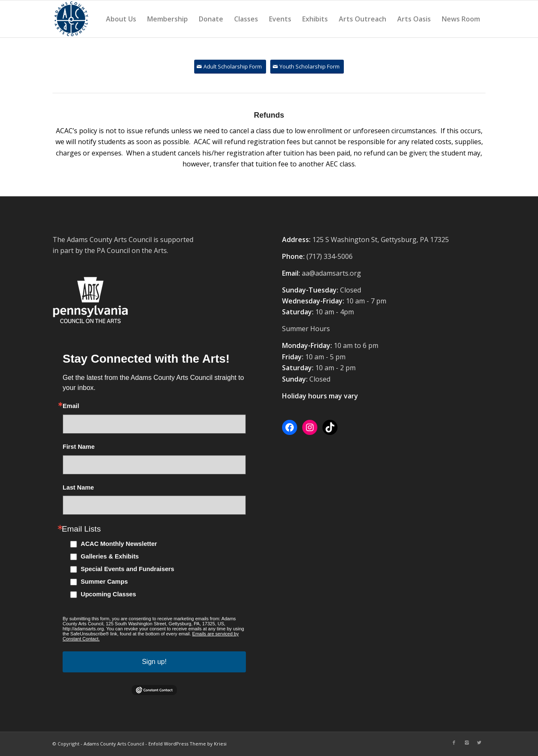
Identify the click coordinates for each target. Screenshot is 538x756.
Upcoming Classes (108, 594)
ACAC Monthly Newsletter (119, 544)
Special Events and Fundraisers (128, 569)
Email (71, 406)
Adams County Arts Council (114, 744)
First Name (79, 447)
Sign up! (154, 662)
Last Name (78, 488)
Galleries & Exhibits (110, 556)
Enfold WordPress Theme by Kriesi (187, 744)
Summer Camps (104, 582)
